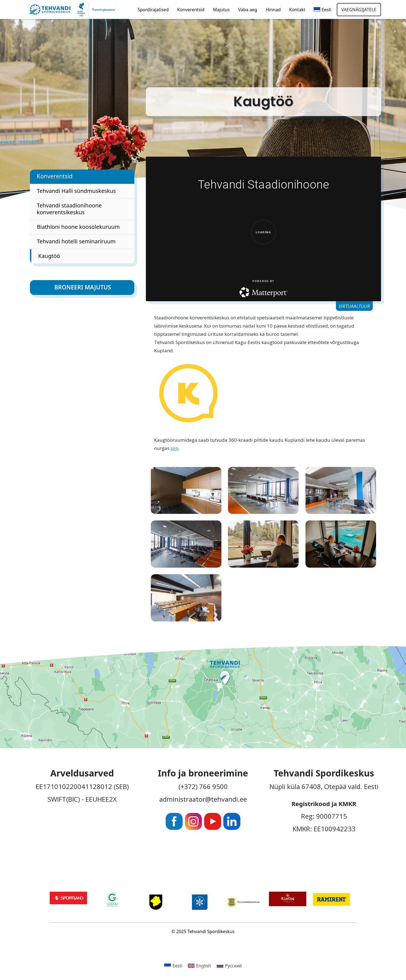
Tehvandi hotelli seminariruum (76, 241)
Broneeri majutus (83, 287)
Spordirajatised (153, 10)
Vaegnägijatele (359, 10)
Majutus (221, 10)
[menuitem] (322, 10)
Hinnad (273, 10)
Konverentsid (191, 10)
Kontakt (297, 10)
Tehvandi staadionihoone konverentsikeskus (69, 209)
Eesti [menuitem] (177, 966)
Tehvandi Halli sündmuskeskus (76, 191)
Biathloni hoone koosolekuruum (78, 227)
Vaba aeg (248, 10)
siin (174, 448)
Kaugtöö (49, 256)
